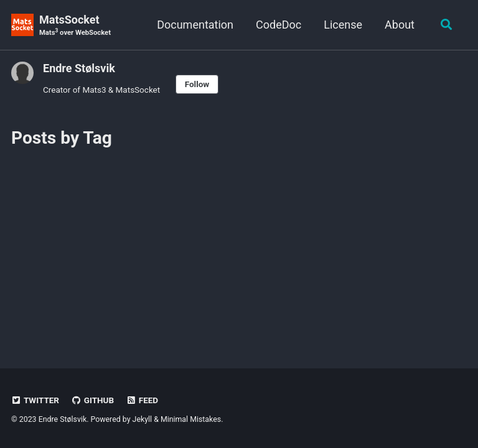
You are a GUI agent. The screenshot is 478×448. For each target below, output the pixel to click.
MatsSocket (75, 26)
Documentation (195, 25)
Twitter (35, 400)
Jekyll (143, 419)
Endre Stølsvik (79, 68)
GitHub (92, 400)
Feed (143, 400)
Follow (197, 84)
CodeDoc (279, 25)
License (343, 25)
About (400, 25)
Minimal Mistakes (191, 419)
